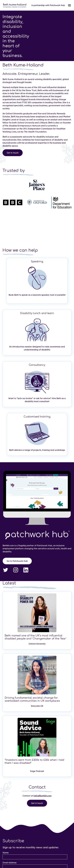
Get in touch (13, 152)
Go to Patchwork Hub (17, 560)
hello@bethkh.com (43, 796)
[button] (69, 5)
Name (6, 853)
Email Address (9, 863)
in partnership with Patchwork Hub (48, 5)
